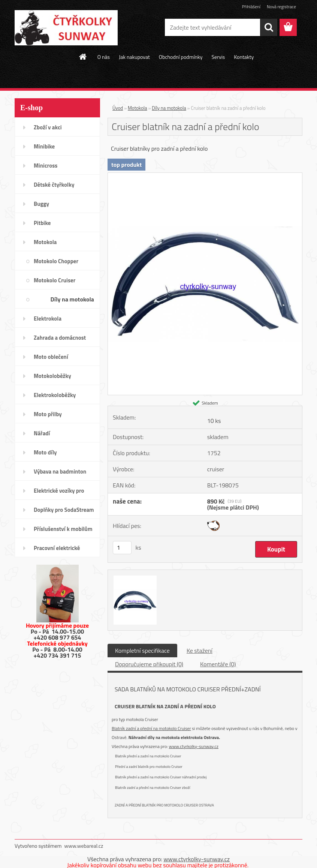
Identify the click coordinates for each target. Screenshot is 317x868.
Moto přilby (48, 414)
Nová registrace (281, 7)
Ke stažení (200, 651)
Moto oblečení (51, 357)
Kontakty (244, 57)
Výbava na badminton (60, 471)
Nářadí (42, 433)
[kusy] (122, 548)
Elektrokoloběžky (55, 395)
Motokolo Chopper (56, 261)
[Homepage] (83, 57)
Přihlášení (251, 7)
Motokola (45, 242)
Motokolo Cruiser (55, 280)
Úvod (118, 108)
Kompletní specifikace (142, 651)
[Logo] (66, 28)
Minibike (44, 146)
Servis (218, 57)
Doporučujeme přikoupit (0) (149, 664)
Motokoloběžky (52, 376)
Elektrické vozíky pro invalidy (59, 493)
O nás (104, 57)
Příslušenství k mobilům (63, 529)
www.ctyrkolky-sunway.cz (194, 746)
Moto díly (45, 452)
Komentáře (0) (218, 664)
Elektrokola (48, 319)
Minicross (46, 166)
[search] (269, 27)
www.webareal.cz (84, 846)
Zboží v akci (48, 127)
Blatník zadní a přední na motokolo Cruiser (151, 728)
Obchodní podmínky (181, 57)
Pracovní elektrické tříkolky (57, 550)
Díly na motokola (72, 299)
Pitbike (42, 223)
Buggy (41, 204)
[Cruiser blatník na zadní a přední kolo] (205, 176)
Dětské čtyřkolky (54, 185)
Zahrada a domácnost (60, 338)
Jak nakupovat (134, 57)
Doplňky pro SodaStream (64, 510)
